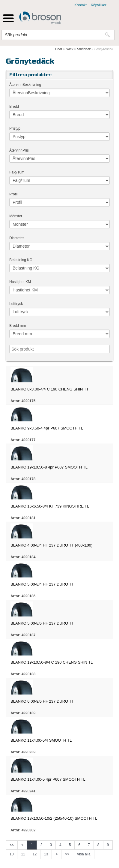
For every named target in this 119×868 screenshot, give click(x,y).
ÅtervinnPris (19, 150)
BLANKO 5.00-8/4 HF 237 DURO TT (42, 584)
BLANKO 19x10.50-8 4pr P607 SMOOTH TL (49, 467)
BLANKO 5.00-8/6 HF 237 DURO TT (42, 623)
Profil (13, 194)
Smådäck (84, 49)
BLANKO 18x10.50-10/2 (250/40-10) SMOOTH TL (54, 818)
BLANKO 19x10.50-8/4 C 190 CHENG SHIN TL (52, 662)
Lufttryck (16, 304)
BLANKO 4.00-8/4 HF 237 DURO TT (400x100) (51, 545)
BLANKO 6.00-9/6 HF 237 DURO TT (42, 701)
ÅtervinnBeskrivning (25, 85)
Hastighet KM (20, 282)
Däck (69, 49)
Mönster (16, 216)
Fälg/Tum (17, 172)
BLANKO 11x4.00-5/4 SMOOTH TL (41, 740)
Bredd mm (18, 326)
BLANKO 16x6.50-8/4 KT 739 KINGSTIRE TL (50, 506)
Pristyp (15, 128)
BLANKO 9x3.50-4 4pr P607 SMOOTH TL (47, 428)
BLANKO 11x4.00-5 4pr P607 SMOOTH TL (48, 779)
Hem (59, 49)
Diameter (17, 238)
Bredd (14, 107)
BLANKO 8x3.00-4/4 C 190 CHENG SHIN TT (50, 389)
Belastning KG (21, 260)
